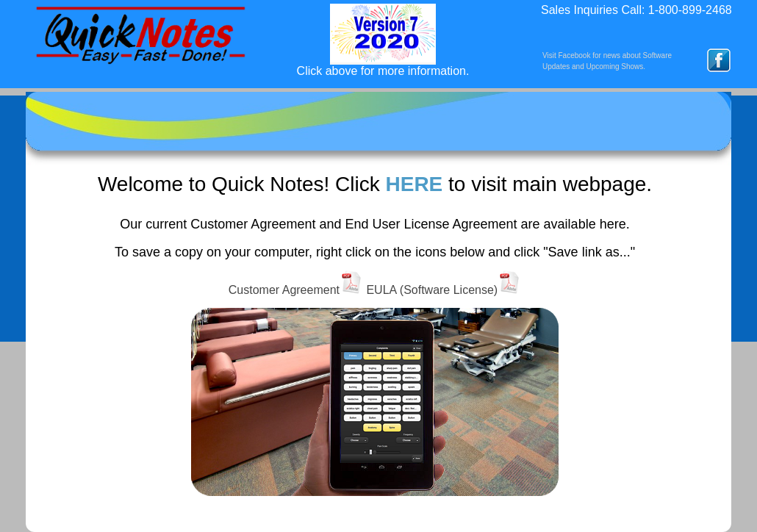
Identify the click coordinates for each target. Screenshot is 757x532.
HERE (414, 184)
